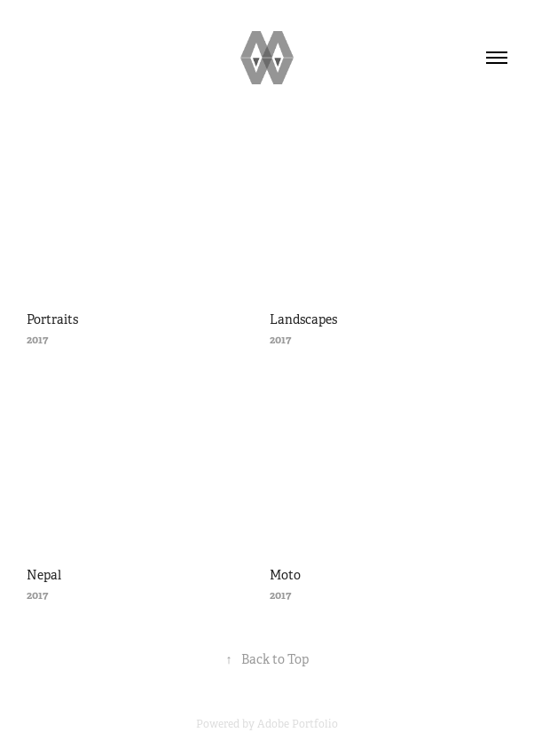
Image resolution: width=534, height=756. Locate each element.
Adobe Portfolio (298, 724)
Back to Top (267, 659)
